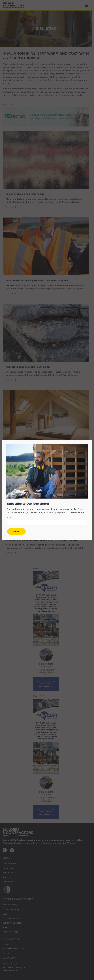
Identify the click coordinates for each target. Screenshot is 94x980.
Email (9, 517)
